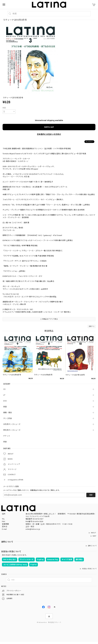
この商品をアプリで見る (49, 319)
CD (4, 389)
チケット (7, 436)
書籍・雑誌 (8, 413)
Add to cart (49, 127)
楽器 (5, 442)
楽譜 (5, 407)
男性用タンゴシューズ (12, 430)
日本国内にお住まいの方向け (49, 134)
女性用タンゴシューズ (12, 424)
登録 (91, 495)
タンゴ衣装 (8, 418)
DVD (5, 401)
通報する (92, 326)
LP (4, 395)
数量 (4, 108)
